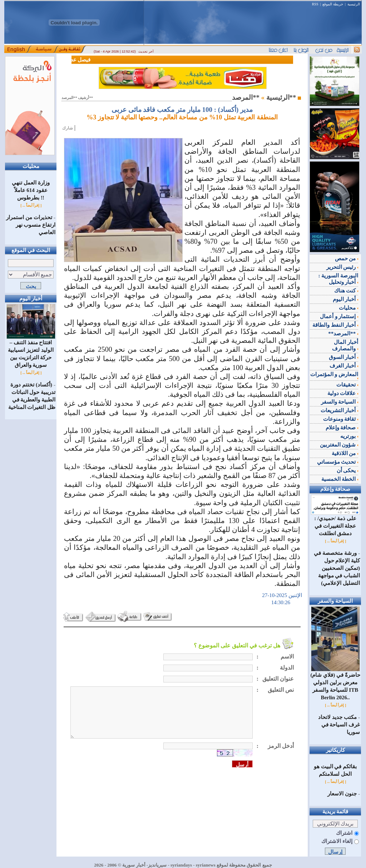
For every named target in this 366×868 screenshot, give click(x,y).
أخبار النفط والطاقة (335, 325)
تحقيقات (347, 385)
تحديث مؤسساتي (338, 462)
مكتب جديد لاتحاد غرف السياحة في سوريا (339, 725)
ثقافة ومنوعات (341, 419)
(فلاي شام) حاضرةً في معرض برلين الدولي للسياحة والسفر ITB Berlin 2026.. (335, 684)
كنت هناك (346, 291)
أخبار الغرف (344, 366)
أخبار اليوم (346, 299)
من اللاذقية (345, 453)
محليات (348, 308)
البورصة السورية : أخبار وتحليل (338, 279)
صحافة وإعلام (342, 428)
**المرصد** (343, 334)
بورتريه (349, 436)
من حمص (347, 258)
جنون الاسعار (342, 794)
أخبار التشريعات (340, 410)
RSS (315, 4)
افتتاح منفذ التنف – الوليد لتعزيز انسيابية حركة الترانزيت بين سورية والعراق (31, 351)
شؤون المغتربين (339, 445)
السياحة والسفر (340, 402)
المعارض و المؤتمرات (334, 375)
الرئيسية (354, 4)
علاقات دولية (343, 393)
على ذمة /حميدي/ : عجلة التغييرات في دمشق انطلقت (335, 523)
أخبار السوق (344, 357)
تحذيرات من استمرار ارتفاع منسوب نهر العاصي (31, 225)
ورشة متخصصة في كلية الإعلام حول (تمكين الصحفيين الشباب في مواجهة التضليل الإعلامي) (337, 568)
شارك (68, 128)
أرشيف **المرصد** (77, 98)
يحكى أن (348, 470)
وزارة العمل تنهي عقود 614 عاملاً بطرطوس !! (31, 190)
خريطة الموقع (333, 4)
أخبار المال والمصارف (345, 345)
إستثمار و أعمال (339, 316)
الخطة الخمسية (340, 479)
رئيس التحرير (342, 267)
